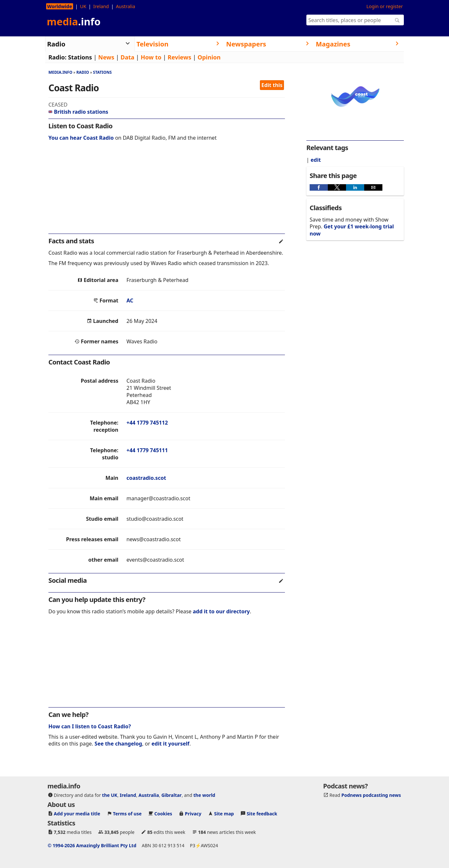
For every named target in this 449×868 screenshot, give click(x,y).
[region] (167, 192)
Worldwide (60, 6)
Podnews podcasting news (371, 795)
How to (151, 57)
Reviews (180, 57)
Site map (224, 814)
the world (204, 795)
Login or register (385, 6)
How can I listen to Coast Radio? (90, 726)
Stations (80, 57)
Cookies (163, 814)
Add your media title (77, 814)
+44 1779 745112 (147, 423)
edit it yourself (170, 744)
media (74, 21)
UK (83, 6)
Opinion (209, 57)
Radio (83, 72)
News (106, 57)
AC (130, 300)
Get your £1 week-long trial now (352, 230)
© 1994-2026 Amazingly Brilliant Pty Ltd (92, 845)
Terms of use (127, 814)
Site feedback (262, 814)
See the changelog (118, 744)
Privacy (193, 814)
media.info (60, 72)
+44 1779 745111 (147, 450)
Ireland (101, 6)
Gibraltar (172, 795)
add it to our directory (221, 611)
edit (316, 160)
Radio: (58, 57)
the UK (110, 795)
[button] (319, 187)
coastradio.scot (146, 478)
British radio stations (78, 112)
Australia (126, 6)
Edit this (272, 85)
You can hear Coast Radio (81, 138)
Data (128, 57)
